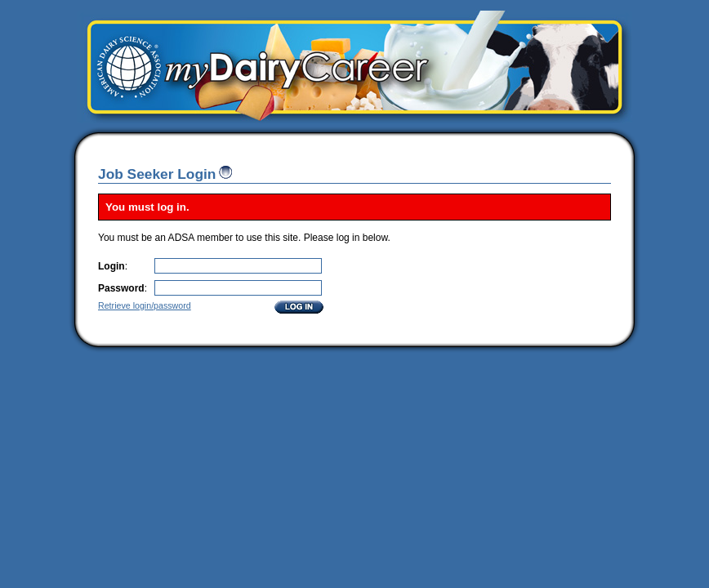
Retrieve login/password (145, 305)
